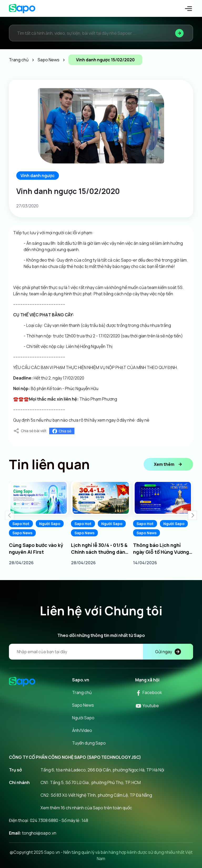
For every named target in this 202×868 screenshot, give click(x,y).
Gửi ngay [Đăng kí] (168, 652)
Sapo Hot (21, 524)
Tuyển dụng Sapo (89, 743)
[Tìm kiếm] (179, 33)
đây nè (143, 420)
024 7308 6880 (44, 820)
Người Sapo (50, 524)
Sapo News (22, 533)
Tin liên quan (49, 464)
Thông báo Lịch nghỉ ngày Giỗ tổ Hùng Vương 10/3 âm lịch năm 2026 (161, 549)
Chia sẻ (62, 431)
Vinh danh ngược (38, 176)
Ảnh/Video (82, 730)
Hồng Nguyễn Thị (96, 346)
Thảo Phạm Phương (98, 399)
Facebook (149, 692)
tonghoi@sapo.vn (39, 833)
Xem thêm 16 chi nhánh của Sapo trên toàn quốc (86, 808)
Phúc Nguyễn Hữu (82, 388)
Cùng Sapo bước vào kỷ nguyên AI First (36, 548)
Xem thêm (168, 464)
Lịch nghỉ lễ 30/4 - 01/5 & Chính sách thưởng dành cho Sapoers (100, 549)
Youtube (147, 706)
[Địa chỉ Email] (101, 652)
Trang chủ (82, 692)
